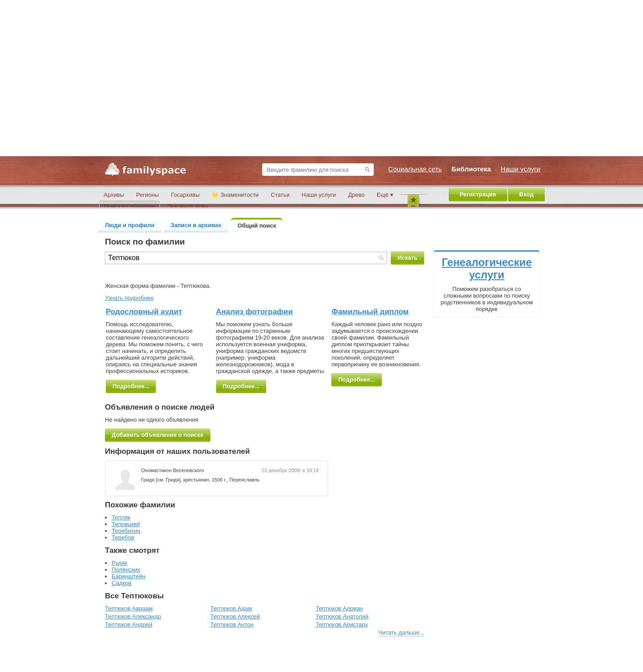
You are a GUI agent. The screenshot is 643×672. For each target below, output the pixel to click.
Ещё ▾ (385, 195)
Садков (121, 583)
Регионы (148, 195)
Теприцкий (126, 524)
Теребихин (126, 531)
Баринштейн (128, 576)
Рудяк (119, 563)
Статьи (280, 195)
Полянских (126, 570)
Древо (356, 195)
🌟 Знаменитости (235, 195)
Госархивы (185, 195)
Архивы (114, 195)
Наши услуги (319, 195)
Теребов (123, 537)
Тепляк (121, 517)
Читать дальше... (401, 633)
